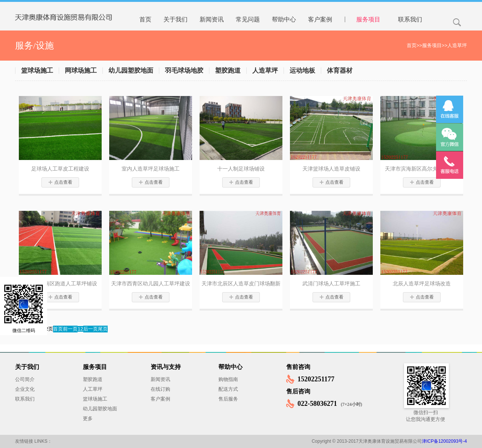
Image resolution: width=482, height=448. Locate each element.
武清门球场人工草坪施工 (331, 283)
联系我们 (25, 399)
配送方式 (228, 389)
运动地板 (302, 71)
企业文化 (25, 389)
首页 (412, 45)
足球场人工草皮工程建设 (60, 169)
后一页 (91, 329)
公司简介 (25, 379)
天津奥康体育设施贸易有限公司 (70, 12)
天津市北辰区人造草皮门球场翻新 (241, 283)
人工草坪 (93, 389)
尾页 (103, 329)
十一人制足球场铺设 (241, 169)
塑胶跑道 (228, 71)
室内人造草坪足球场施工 (151, 169)
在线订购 (160, 389)
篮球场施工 (37, 71)
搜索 (457, 23)
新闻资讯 (160, 379)
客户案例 (160, 399)
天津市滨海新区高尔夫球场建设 (422, 169)
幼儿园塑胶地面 (131, 71)
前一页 (70, 329)
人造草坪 (457, 45)
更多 (88, 418)
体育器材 (340, 71)
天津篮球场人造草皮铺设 (331, 169)
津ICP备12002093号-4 (444, 441)
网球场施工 (81, 71)
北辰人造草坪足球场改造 (422, 283)
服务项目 (432, 45)
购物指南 (228, 379)
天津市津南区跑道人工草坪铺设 (60, 283)
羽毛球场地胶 (184, 71)
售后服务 (228, 399)
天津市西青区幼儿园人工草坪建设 (151, 283)
